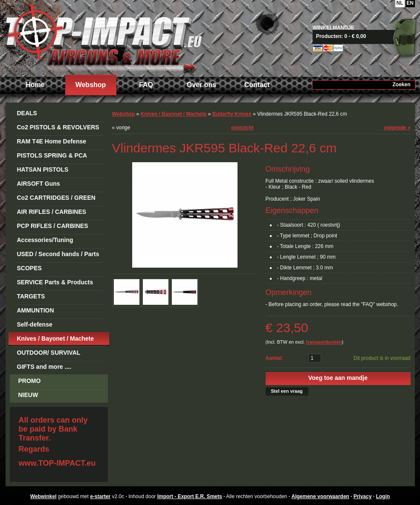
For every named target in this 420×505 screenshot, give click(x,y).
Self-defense (35, 324)
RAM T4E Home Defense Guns (52, 143)
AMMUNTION (36, 310)
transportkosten (324, 342)
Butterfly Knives (232, 114)
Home (35, 85)
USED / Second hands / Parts (58, 254)
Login (383, 496)
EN (410, 3)
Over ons (201, 85)
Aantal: (274, 358)
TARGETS (31, 296)
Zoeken (401, 85)
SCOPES (29, 268)
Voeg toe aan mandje (338, 378)
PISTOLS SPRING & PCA (52, 155)
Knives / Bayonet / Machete (56, 339)
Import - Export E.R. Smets (104, 37)
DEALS (27, 113)
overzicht (242, 128)
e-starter (100, 496)
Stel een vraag (287, 391)
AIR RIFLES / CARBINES (52, 212)
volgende (397, 128)
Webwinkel (43, 496)
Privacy (363, 496)
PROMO (30, 381)
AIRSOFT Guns (39, 184)
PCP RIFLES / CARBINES (53, 226)
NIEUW (28, 395)
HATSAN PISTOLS (43, 169)
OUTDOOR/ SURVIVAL (49, 353)
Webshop (91, 85)
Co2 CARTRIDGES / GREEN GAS (56, 199)
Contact (257, 85)
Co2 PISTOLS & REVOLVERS (58, 127)
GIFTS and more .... (44, 367)
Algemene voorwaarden (320, 496)
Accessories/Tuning (45, 240)
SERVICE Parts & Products (55, 282)
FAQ (146, 85)
